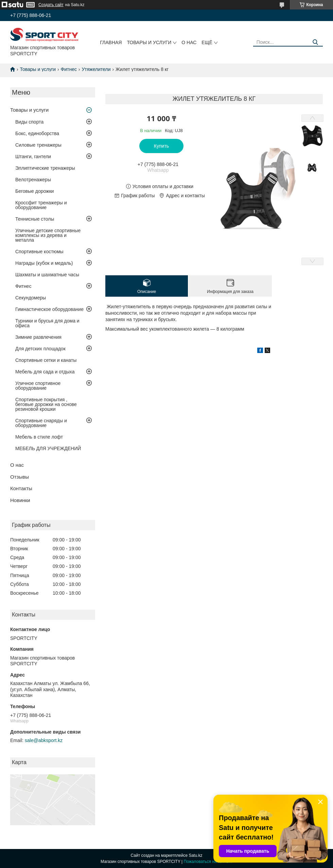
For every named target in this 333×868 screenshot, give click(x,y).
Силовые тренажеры (38, 145)
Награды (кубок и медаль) (44, 263)
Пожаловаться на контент (208, 862)
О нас (189, 42)
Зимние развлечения (38, 337)
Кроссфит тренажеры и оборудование (41, 205)
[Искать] (315, 42)
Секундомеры (31, 298)
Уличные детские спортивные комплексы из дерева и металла (48, 235)
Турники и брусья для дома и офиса (47, 323)
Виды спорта (29, 122)
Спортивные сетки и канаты (46, 360)
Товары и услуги (149, 42)
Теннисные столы (35, 219)
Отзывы (20, 477)
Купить (161, 146)
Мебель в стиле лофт (39, 437)
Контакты (21, 488)
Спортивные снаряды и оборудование (41, 423)
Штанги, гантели (33, 156)
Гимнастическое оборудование (49, 309)
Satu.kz (195, 855)
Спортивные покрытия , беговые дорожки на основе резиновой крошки (46, 404)
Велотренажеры (33, 180)
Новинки (20, 500)
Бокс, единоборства (37, 133)
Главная (111, 42)
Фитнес (69, 69)
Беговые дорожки (34, 191)
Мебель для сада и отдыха (45, 372)
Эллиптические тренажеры (45, 168)
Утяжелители (96, 69)
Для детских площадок (40, 349)
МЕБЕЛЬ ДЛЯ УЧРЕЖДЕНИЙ (48, 448)
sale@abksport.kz (44, 740)
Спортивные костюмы (39, 252)
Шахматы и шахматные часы (47, 275)
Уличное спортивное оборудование (38, 386)
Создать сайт (51, 5)
